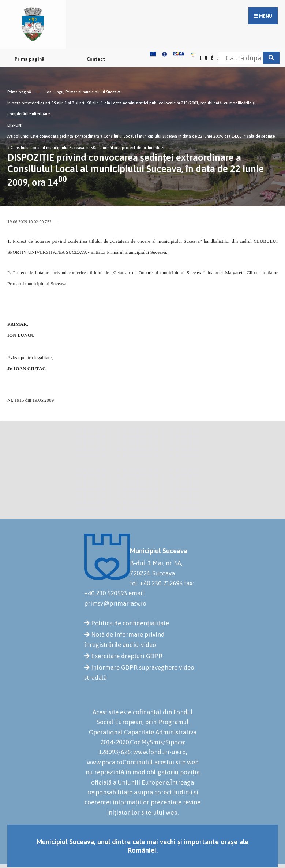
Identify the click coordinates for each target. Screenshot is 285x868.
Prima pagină (29, 59)
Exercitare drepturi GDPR (127, 656)
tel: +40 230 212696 (156, 583)
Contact (96, 59)
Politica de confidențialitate (130, 623)
